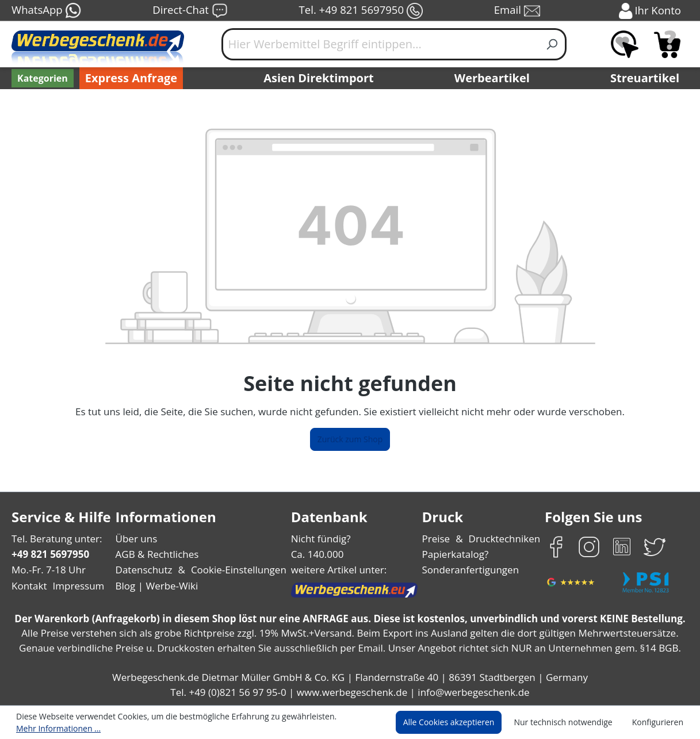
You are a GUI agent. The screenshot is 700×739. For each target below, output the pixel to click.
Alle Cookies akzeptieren (460, 722)
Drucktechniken (503, 539)
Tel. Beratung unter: (54, 539)
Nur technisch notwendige (570, 722)
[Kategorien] (41, 78)
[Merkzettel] (625, 44)
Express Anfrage (128, 78)
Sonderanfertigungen (469, 570)
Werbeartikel (494, 78)
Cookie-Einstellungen (235, 570)
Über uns (136, 539)
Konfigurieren (659, 722)
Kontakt (28, 586)
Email (518, 11)
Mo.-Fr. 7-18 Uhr (47, 570)
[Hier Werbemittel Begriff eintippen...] (380, 44)
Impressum (75, 586)
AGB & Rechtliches (158, 554)
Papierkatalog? (456, 554)
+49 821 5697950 (50, 554)
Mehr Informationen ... (56, 728)
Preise (437, 539)
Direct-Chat (190, 11)
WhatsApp (46, 11)
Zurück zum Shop (350, 439)
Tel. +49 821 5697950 (361, 11)
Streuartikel (648, 78)
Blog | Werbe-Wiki (155, 586)
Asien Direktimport (319, 78)
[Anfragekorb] (667, 44)
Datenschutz (144, 570)
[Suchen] (552, 44)
